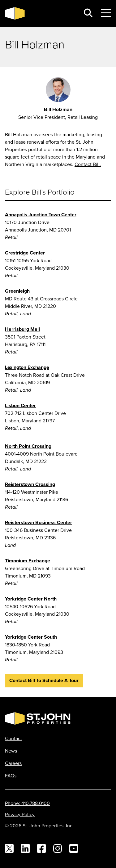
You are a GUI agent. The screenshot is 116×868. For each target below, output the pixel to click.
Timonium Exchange (28, 561)
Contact (13, 738)
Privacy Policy (20, 814)
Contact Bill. (88, 164)
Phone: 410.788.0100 (27, 803)
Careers (13, 763)
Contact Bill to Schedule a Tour (44, 680)
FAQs (11, 776)
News (11, 751)
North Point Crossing (28, 446)
